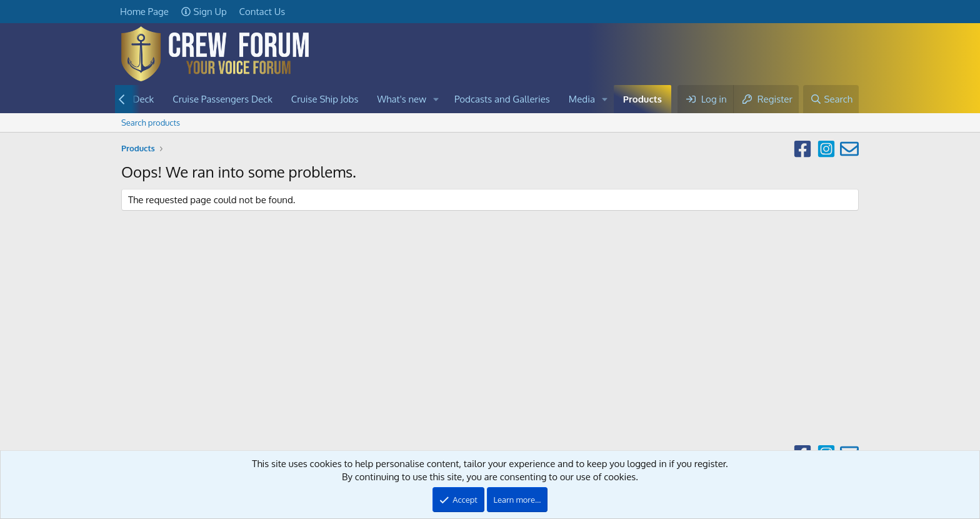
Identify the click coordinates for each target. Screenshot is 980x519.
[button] (436, 99)
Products (642, 99)
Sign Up (204, 12)
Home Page (144, 12)
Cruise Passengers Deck (222, 99)
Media (582, 99)
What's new (402, 99)
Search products (151, 123)
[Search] (831, 99)
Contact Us (262, 12)
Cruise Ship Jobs (325, 99)
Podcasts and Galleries (502, 99)
